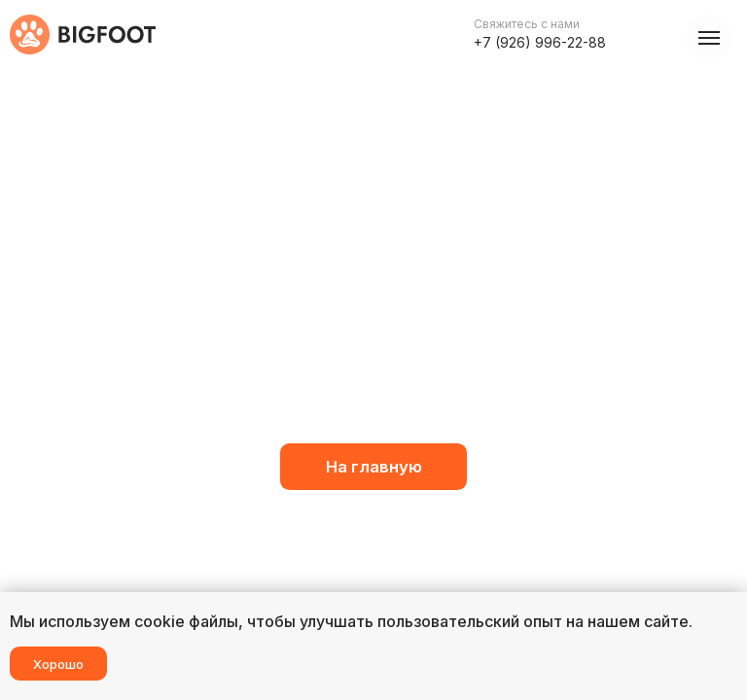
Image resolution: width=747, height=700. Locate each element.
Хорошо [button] (58, 664)
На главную (374, 467)
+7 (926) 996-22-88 (540, 42)
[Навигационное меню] (709, 38)
